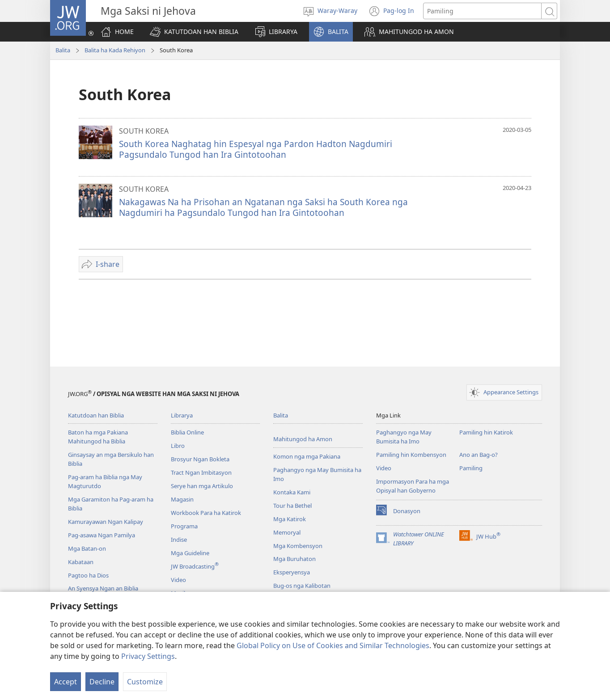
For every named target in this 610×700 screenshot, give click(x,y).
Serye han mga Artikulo (202, 486)
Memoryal (287, 532)
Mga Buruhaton (294, 559)
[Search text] (482, 11)
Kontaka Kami (292, 492)
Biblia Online (187, 432)
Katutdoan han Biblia (96, 415)
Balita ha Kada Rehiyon (115, 50)
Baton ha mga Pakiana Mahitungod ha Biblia (98, 437)
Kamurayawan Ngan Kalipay (106, 522)
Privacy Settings (148, 656)
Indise (179, 540)
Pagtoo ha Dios (88, 575)
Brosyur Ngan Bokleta (200, 459)
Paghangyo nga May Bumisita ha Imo (404, 437)
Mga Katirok (290, 519)
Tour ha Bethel (292, 506)
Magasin (182, 499)
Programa (184, 526)
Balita (63, 50)
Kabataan (81, 562)
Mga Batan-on (87, 548)
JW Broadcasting (195, 566)
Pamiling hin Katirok (486, 432)
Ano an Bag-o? (479, 455)
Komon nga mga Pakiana (307, 456)
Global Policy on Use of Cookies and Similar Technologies (333, 645)
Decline (102, 682)
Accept (66, 682)
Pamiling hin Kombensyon (411, 455)
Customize (145, 682)
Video (178, 580)
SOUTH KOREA (144, 131)
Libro (178, 446)
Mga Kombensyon (298, 546)
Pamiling (471, 468)
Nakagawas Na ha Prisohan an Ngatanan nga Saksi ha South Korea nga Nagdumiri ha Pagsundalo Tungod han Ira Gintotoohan (263, 207)
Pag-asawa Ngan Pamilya (102, 535)
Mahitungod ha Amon (303, 439)
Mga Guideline (190, 553)
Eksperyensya (292, 572)
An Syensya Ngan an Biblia (103, 588)
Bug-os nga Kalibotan (302, 586)
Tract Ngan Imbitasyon (201, 472)
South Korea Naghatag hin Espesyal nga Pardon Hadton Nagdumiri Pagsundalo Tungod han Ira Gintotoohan (256, 149)
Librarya (182, 415)
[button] (194, 32)
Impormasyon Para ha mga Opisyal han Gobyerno (413, 486)
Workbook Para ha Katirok (206, 513)
